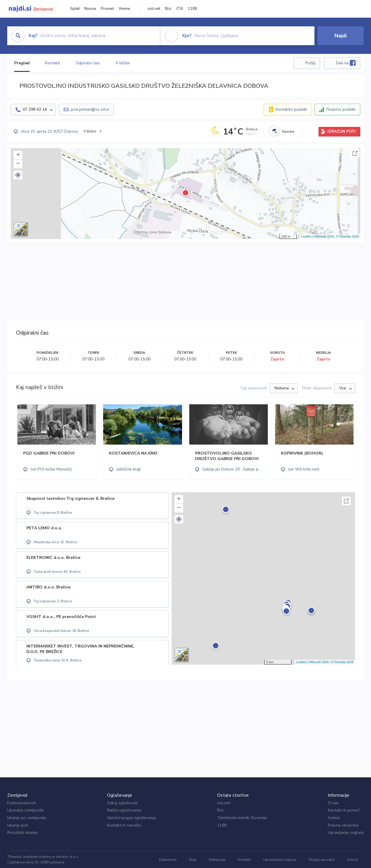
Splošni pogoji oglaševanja (132, 818)
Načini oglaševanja (124, 810)
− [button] (18, 164)
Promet (107, 9)
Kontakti (52, 63)
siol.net (154, 9)
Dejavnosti (168, 860)
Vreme (124, 9)
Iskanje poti (18, 825)
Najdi (341, 36)
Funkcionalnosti (22, 803)
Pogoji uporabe (322, 860)
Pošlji (310, 63)
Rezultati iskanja (22, 833)
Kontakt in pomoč (344, 810)
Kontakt (244, 860)
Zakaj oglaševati (122, 803)
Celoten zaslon (355, 153)
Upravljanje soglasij (346, 833)
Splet (75, 9)
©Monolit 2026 (324, 236)
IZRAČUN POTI (342, 132)
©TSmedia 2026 (347, 236)
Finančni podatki (341, 109)
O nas (333, 803)
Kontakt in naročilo (124, 825)
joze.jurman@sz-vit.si (90, 109)
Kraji (193, 860)
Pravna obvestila (343, 825)
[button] (18, 175)
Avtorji (334, 818)
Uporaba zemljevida (26, 810)
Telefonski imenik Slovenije (242, 818)
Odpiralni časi (88, 63)
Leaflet (306, 236)
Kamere (288, 132)
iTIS (180, 9)
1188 (192, 9)
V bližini (122, 63)
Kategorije (217, 860)
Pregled (22, 63)
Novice (90, 9)
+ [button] (18, 155)
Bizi (168, 9)
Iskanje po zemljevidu (27, 818)
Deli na (346, 63)
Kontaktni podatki (291, 109)
